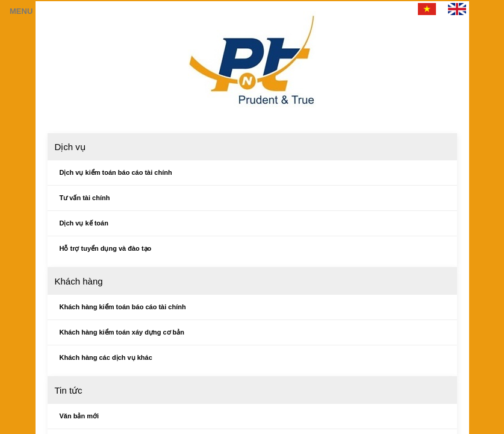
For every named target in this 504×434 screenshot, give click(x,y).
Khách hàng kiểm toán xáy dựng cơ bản (122, 332)
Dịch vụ (70, 147)
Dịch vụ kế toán (84, 223)
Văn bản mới (79, 416)
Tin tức (69, 390)
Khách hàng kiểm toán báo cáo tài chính (123, 307)
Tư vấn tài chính (85, 198)
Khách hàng (79, 281)
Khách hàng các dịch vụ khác (106, 357)
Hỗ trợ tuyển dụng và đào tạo (106, 248)
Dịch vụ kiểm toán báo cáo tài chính (116, 172)
